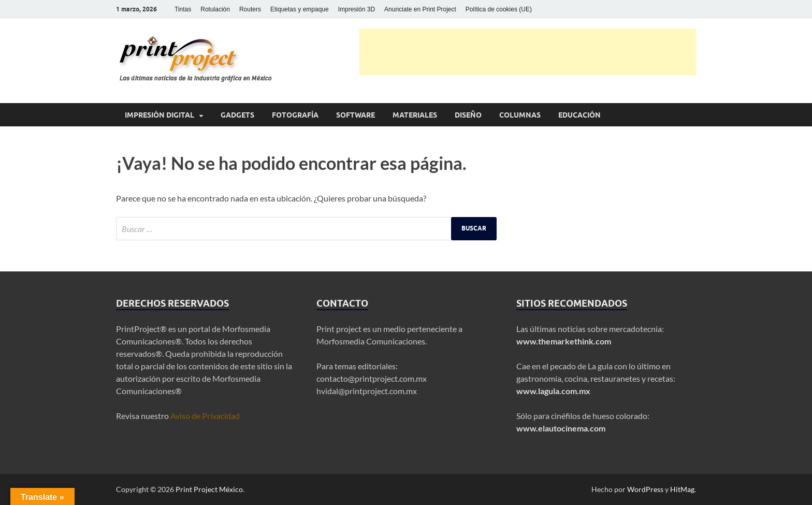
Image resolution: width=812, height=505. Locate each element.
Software (356, 115)
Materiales (415, 115)
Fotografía (295, 115)
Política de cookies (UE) (499, 9)
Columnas (520, 115)
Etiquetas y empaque (300, 9)
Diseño (468, 115)
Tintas (183, 9)
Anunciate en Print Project (420, 9)
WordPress (645, 489)
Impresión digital (160, 115)
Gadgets (237, 115)
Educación (579, 115)
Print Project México (209, 489)
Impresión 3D (357, 9)
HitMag (682, 489)
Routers (250, 9)
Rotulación (215, 9)
